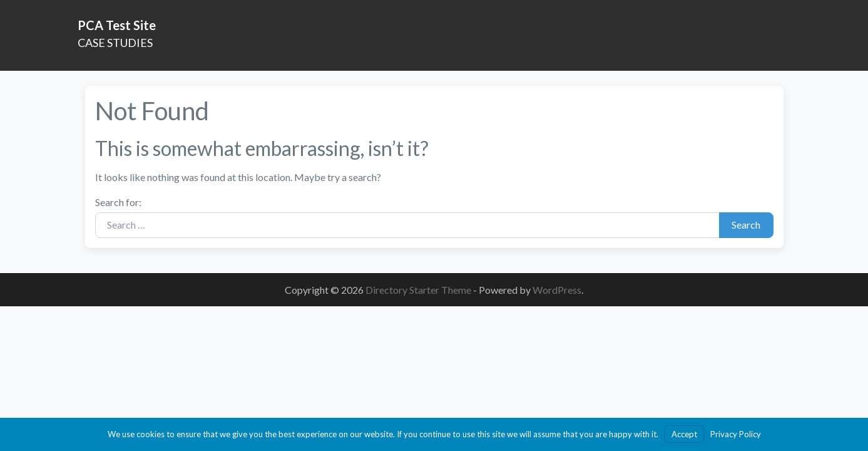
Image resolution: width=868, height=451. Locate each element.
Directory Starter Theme (419, 290)
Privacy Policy (736, 434)
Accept (684, 434)
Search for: (118, 202)
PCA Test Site (117, 25)
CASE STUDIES (115, 43)
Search (746, 225)
